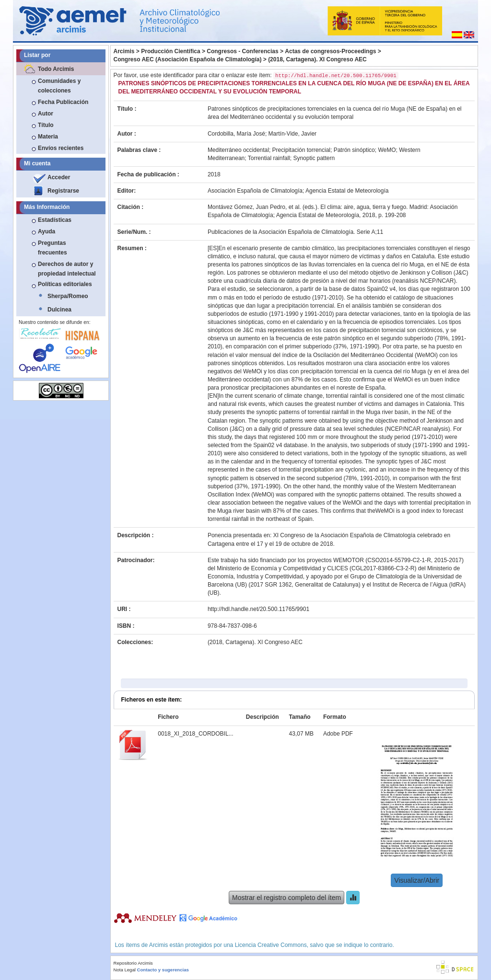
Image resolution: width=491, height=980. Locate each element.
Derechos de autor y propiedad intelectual (67, 269)
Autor (46, 114)
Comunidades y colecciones (59, 86)
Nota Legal (125, 970)
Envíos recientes (61, 148)
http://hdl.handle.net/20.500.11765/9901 (258, 609)
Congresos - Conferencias (242, 51)
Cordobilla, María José (236, 134)
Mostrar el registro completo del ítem (286, 898)
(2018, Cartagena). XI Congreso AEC (317, 59)
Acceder (59, 177)
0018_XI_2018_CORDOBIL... (195, 734)
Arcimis (124, 51)
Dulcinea (59, 310)
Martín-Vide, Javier (292, 134)
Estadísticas (55, 220)
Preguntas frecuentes (53, 248)
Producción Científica (170, 51)
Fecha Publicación (63, 102)
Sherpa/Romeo (68, 296)
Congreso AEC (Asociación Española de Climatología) (188, 59)
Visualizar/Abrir (417, 880)
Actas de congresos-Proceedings (330, 51)
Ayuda (47, 231)
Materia (48, 137)
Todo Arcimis (56, 69)
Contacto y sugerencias (163, 970)
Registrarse (63, 191)
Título (46, 125)
